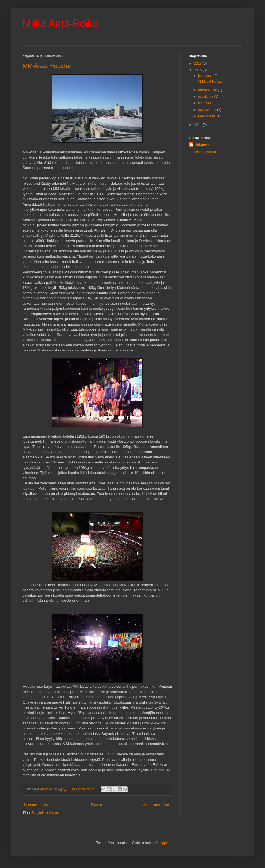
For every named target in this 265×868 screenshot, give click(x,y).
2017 (198, 63)
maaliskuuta (208, 110)
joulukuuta (206, 76)
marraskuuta (208, 90)
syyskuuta (206, 96)
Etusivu (97, 805)
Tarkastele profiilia (202, 152)
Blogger (162, 843)
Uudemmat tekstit (37, 805)
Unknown (202, 145)
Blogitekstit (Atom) (45, 813)
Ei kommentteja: (83, 789)
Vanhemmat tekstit (157, 805)
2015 (198, 70)
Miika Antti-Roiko (60, 23)
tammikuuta (207, 116)
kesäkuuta (206, 103)
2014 (198, 125)
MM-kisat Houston (48, 66)
